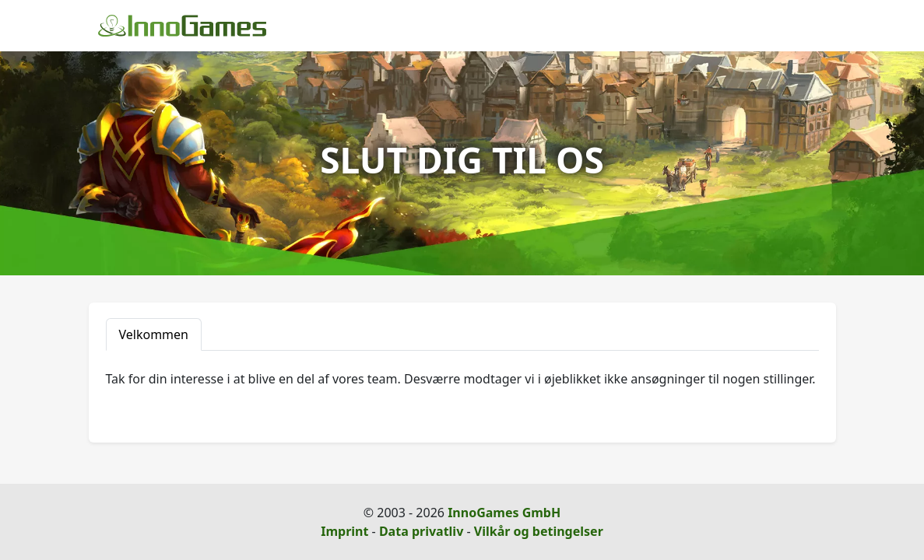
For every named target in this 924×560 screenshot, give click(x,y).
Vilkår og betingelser (539, 531)
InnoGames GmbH (504, 513)
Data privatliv (421, 531)
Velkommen (154, 334)
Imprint (344, 531)
